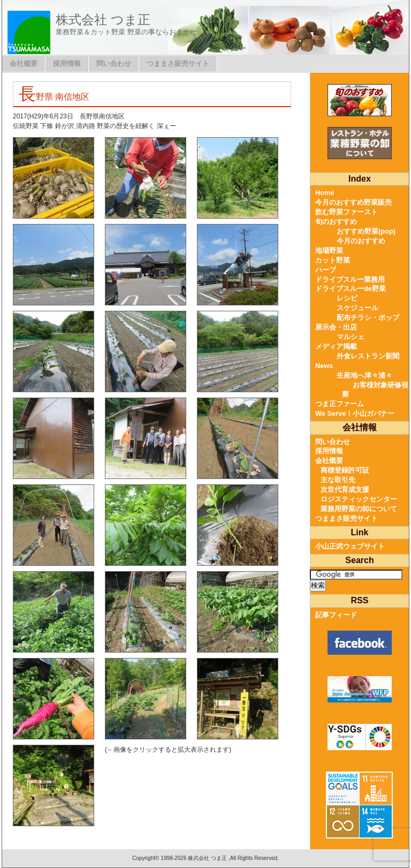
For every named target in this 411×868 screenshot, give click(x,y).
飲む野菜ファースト (347, 212)
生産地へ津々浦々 (364, 375)
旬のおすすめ (336, 222)
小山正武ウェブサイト (350, 546)
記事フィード (336, 615)
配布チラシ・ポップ (368, 317)
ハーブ (326, 270)
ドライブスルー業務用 (350, 279)
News (324, 366)
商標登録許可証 (345, 470)
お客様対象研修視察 (375, 390)
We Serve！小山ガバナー (355, 413)
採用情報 (67, 63)
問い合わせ (114, 63)
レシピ (347, 298)
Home (325, 193)
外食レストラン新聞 (368, 356)
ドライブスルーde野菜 (351, 289)
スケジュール (357, 308)
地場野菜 (329, 250)
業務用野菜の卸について (359, 509)
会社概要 (24, 63)
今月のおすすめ (361, 241)
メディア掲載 (336, 346)
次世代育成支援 (345, 489)
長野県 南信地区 (54, 97)
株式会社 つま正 (103, 20)
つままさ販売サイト (178, 63)
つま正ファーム (340, 404)
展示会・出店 (336, 327)
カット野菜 (333, 260)
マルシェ (351, 337)
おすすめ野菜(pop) (366, 231)
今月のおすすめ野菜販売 (353, 202)
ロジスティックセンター (359, 499)
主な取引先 (338, 480)
